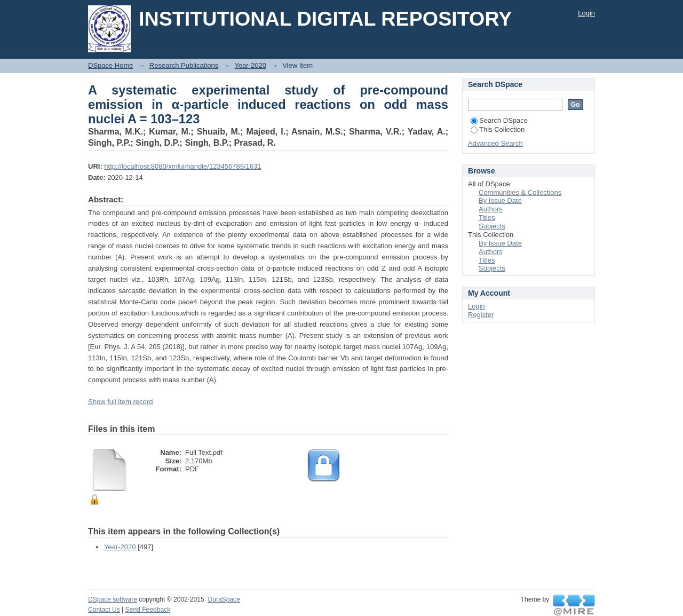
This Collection (498, 129)
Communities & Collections (520, 192)
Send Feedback (148, 610)
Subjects (492, 226)
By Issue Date (500, 200)
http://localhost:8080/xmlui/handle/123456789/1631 (182, 166)
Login (586, 13)
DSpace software (113, 599)
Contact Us (104, 610)
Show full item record (120, 402)
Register (481, 315)
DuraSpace (224, 599)
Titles (487, 218)
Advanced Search (495, 143)
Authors (491, 209)
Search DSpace (499, 120)
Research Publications (184, 65)
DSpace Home (111, 65)
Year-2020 (250, 65)
